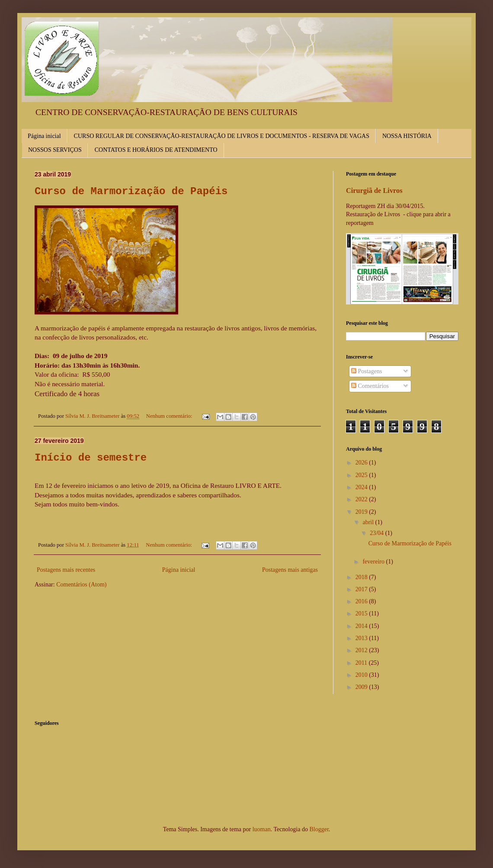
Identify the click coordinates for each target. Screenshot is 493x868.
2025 (362, 475)
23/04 (377, 533)
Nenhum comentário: (170, 416)
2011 (362, 663)
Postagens (367, 371)
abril (369, 522)
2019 (362, 512)
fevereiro (374, 562)
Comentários (370, 386)
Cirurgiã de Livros (374, 191)
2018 (362, 577)
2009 (362, 687)
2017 (362, 589)
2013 (362, 638)
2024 (362, 487)
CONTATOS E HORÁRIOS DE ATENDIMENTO (156, 150)
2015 (362, 613)
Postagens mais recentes (66, 570)
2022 (362, 499)
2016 (362, 601)
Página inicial (44, 136)
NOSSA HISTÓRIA (407, 136)
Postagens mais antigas (290, 570)
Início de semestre (91, 458)
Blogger (319, 829)
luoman (262, 829)
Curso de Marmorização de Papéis (131, 191)
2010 (362, 675)
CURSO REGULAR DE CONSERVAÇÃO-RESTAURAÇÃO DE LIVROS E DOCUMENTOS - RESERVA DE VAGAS (222, 136)
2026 (362, 463)
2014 (362, 626)
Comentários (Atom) (81, 585)
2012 (362, 650)
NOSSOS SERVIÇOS (55, 150)
